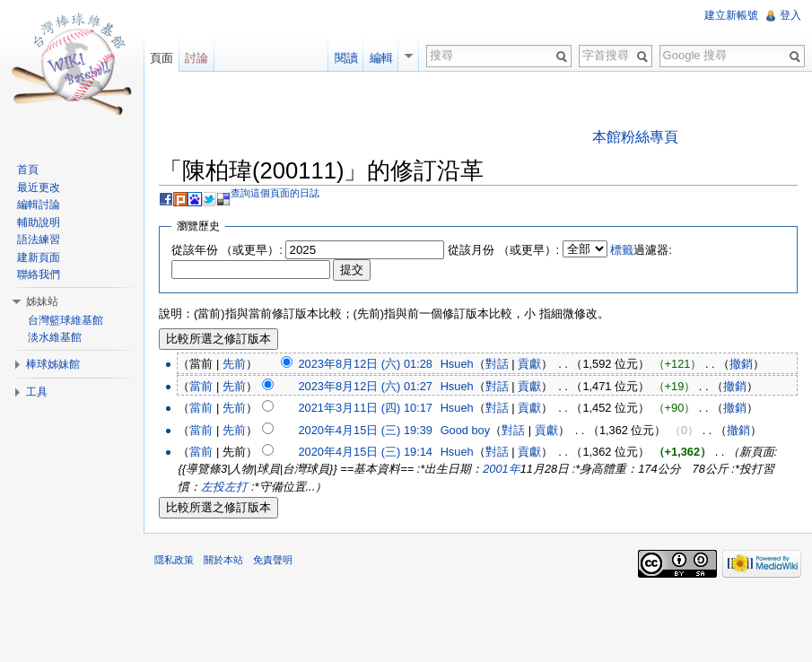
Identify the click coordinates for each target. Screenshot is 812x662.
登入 (790, 15)
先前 (234, 364)
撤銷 (741, 364)
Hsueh (457, 364)
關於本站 (223, 560)
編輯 (381, 58)
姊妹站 (42, 301)
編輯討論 (39, 205)
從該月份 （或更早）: (503, 250)
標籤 (622, 250)
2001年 (501, 469)
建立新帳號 (731, 15)
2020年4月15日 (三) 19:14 (365, 452)
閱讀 (346, 58)
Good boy (466, 430)
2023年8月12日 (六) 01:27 (365, 386)
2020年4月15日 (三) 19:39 (365, 430)
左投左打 (224, 487)
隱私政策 (174, 560)
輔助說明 (39, 222)
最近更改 (39, 187)
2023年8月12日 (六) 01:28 (365, 364)
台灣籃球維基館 (65, 320)
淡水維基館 (55, 337)
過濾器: (641, 250)
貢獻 (529, 364)
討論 (196, 58)
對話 (497, 364)
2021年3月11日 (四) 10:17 (365, 408)
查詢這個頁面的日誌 (275, 193)
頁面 (162, 58)
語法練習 (39, 240)
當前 (201, 386)
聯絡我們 (39, 274)
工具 (37, 392)
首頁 (28, 170)
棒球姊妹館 (53, 364)
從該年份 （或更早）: (227, 250)
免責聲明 (273, 560)
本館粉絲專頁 (635, 137)
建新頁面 (39, 257)
